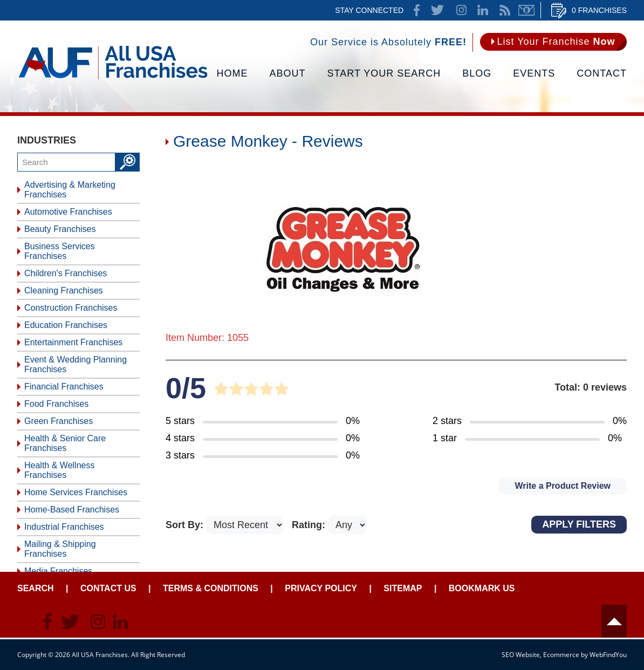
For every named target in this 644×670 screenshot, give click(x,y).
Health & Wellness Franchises (59, 470)
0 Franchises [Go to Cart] (599, 10)
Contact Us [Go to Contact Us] (108, 588)
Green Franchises (59, 421)
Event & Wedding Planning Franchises (76, 364)
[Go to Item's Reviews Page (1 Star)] (530, 439)
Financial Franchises (64, 387)
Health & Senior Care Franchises (65, 443)
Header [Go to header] (614, 621)
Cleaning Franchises (64, 290)
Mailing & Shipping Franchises (60, 549)
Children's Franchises (66, 273)
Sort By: (186, 525)
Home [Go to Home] (232, 73)
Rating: (310, 525)
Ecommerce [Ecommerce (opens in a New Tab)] (561, 655)
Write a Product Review (563, 486)
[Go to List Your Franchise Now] (553, 42)
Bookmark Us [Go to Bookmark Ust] (482, 588)
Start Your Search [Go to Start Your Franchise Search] (384, 73)
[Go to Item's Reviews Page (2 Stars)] (530, 421)
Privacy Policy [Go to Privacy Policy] (321, 588)
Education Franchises (66, 325)
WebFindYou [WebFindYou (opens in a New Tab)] (608, 655)
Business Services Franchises (60, 251)
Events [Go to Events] (534, 73)
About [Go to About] (288, 73)
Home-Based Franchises (72, 510)
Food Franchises (56, 404)
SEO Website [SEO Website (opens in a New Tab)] (521, 655)
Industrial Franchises (64, 527)
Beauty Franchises (60, 229)
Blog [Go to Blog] (477, 73)
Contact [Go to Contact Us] (602, 73)
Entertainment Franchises (73, 342)
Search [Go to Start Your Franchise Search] (36, 588)
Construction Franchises (71, 308)
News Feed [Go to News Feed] (505, 10)
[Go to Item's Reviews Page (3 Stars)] (263, 456)
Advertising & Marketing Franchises (70, 190)
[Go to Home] (113, 78)
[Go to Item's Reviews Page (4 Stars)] (263, 439)
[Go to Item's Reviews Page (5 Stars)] (263, 421)
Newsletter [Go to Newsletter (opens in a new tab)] (526, 10)
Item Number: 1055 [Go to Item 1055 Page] (207, 338)
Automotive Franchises (68, 212)
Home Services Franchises (76, 492)
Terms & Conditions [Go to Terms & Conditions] (211, 588)
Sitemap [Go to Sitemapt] (403, 588)
